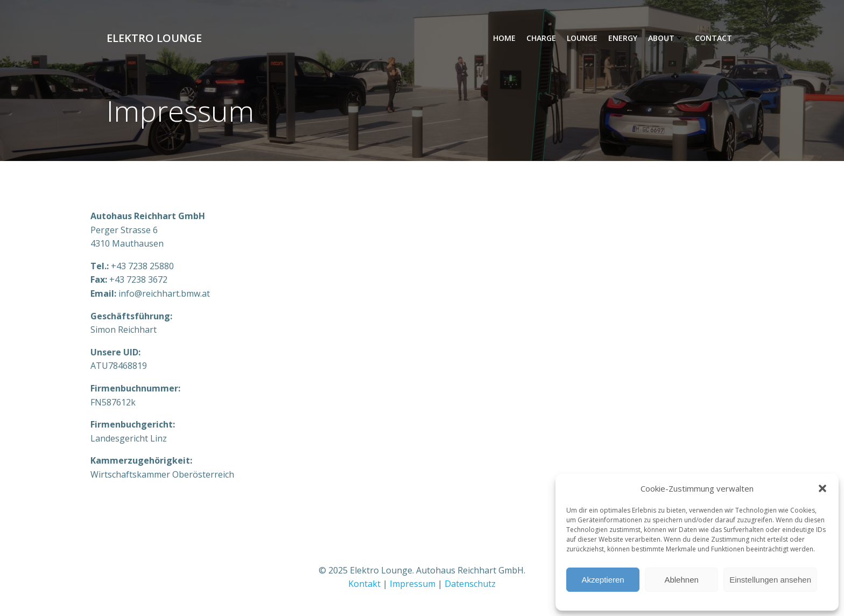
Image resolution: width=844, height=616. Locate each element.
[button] (822, 488)
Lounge (582, 38)
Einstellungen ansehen (770, 580)
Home (504, 38)
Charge (541, 38)
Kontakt (364, 584)
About (666, 38)
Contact (713, 38)
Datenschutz (470, 584)
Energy (623, 38)
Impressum (413, 584)
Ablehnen (681, 580)
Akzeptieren (603, 580)
